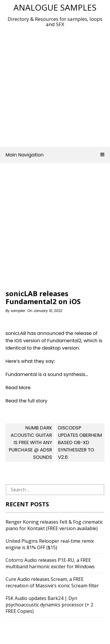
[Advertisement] (55, 85)
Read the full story (27, 401)
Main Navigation (55, 155)
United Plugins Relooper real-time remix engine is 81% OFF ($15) (50, 544)
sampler (18, 311)
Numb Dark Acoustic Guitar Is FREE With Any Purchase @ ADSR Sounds (31, 442)
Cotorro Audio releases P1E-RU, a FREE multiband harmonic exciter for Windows (50, 563)
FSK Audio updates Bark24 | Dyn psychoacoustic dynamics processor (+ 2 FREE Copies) (49, 605)
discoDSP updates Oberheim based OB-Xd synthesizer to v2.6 (80, 442)
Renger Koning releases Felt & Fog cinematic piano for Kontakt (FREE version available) (54, 525)
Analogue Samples (55, 7)
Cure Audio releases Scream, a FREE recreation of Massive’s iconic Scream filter (52, 582)
